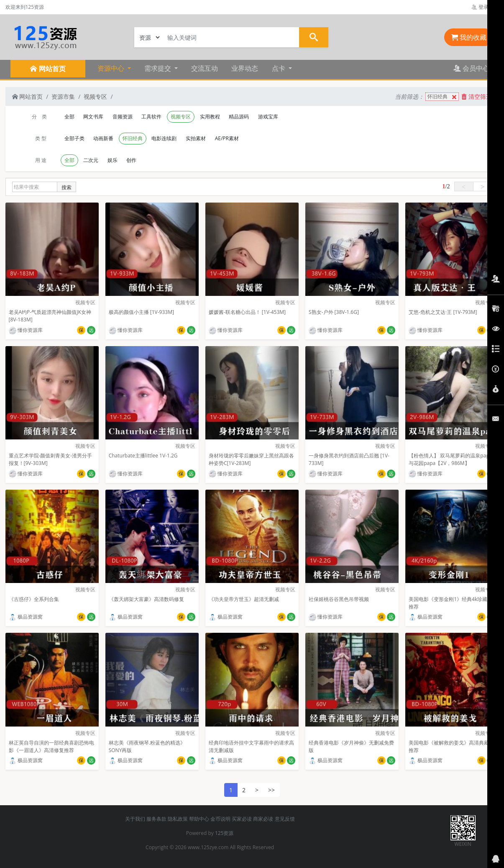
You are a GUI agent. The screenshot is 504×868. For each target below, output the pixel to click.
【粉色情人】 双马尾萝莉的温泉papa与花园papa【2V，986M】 (450, 459)
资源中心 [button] (112, 68)
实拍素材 (196, 138)
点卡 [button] (279, 68)
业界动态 (245, 68)
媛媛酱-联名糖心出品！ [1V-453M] (247, 312)
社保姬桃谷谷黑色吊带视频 (339, 599)
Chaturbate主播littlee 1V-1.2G (143, 456)
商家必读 (263, 819)
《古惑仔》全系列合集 (34, 599)
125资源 (224, 833)
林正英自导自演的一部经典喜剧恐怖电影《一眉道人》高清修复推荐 (51, 746)
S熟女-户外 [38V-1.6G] (334, 312)
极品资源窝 (26, 617)
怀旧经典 (443, 97)
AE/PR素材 (227, 138)
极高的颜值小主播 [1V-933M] (141, 312)
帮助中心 (199, 819)
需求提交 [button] (159, 68)
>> (271, 790)
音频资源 (123, 117)
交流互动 (205, 68)
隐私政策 (178, 819)
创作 (131, 160)
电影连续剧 (164, 138)
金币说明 (220, 819)
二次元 (91, 160)
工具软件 (151, 117)
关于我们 (135, 819)
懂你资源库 (26, 330)
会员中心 (471, 68)
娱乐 (113, 160)
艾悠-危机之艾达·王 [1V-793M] (443, 312)
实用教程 (210, 117)
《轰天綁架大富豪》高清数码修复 (146, 599)
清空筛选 (477, 96)
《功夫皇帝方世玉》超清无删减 (244, 599)
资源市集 (63, 96)
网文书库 (93, 117)
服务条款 (156, 819)
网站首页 (28, 96)
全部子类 (74, 138)
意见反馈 (285, 819)
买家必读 (242, 819)
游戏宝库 (268, 117)
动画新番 (103, 138)
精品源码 (239, 117)
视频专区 (95, 96)
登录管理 (485, 7)
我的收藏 (469, 37)
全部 (69, 117)
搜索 (67, 187)
